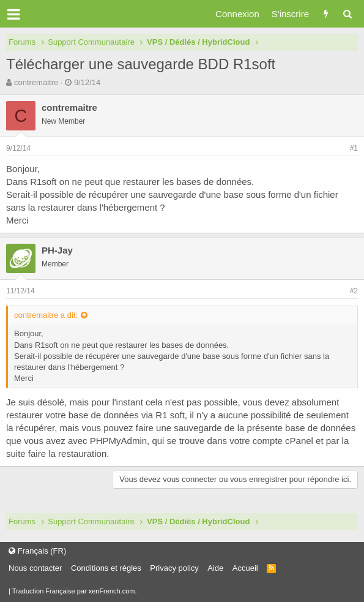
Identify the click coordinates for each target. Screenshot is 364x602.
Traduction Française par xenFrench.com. (75, 591)
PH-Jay (57, 250)
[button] (14, 14)
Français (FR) (37, 551)
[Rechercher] (347, 14)
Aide (215, 568)
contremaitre (36, 82)
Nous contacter (35, 568)
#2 (354, 291)
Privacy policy (174, 568)
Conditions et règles (106, 568)
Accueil (245, 568)
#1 (354, 148)
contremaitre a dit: (46, 315)
